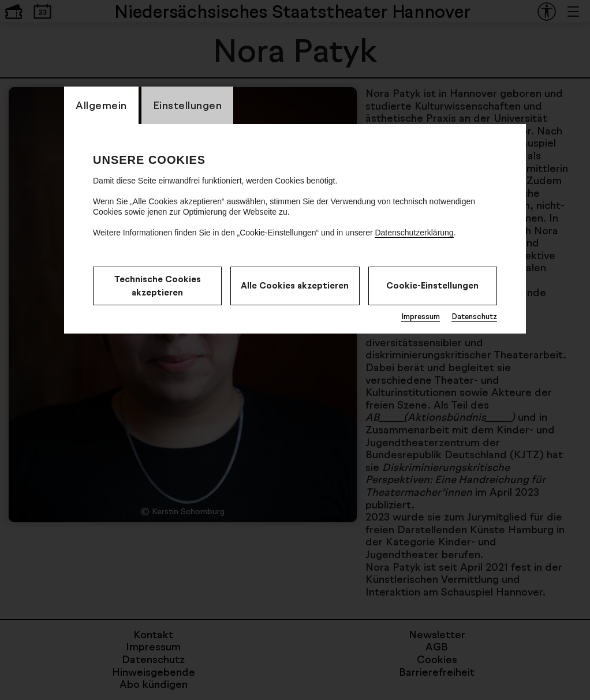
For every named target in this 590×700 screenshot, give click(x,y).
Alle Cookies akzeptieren (295, 285)
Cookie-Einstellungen (432, 285)
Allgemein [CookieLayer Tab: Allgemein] (101, 105)
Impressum (421, 316)
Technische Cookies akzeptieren (158, 286)
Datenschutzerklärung (414, 233)
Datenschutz (474, 316)
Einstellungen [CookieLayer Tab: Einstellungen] (188, 105)
